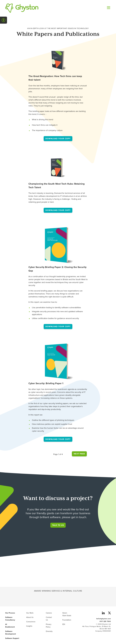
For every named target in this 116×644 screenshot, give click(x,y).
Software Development (11, 633)
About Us (30, 617)
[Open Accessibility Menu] (4, 20)
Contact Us (49, 619)
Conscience (31, 622)
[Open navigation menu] (108, 8)
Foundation (67, 620)
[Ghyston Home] (22, 8)
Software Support (12, 638)
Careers (49, 613)
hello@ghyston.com (104, 619)
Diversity (49, 631)
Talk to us (58, 525)
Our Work (30, 613)
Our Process (10, 613)
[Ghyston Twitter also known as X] (109, 613)
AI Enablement (10, 626)
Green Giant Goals (67, 614)
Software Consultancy (10, 619)
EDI (64, 624)
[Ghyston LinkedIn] (103, 613)
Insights (29, 626)
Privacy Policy (49, 626)
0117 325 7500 (105, 621)
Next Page (79, 454)
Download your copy (59, 138)
